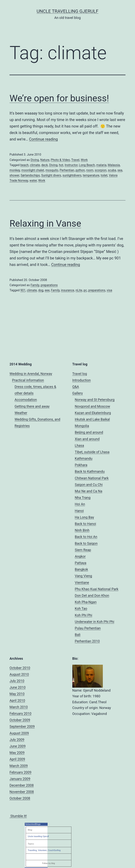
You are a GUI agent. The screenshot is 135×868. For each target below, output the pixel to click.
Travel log (80, 374)
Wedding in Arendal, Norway (31, 374)
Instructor (71, 165)
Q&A (76, 387)
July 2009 (17, 740)
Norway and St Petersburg (95, 400)
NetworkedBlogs (33, 824)
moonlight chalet (33, 170)
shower (14, 175)
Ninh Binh (82, 530)
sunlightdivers (72, 175)
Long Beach (87, 165)
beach (24, 165)
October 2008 (20, 798)
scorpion (101, 170)
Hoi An (80, 504)
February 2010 (20, 713)
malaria (101, 165)
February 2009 (20, 772)
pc (85, 290)
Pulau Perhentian (88, 628)
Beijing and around (89, 432)
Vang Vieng (83, 576)
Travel (75, 160)
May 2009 (17, 753)
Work (84, 160)
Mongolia (82, 426)
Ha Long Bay (84, 517)
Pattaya (81, 563)
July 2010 (17, 681)
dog (41, 290)
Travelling (32, 850)
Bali (78, 635)
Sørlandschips (30, 175)
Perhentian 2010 (87, 641)
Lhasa (79, 445)
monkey (15, 170)
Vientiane (82, 583)
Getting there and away (32, 406)
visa (109, 290)
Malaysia (114, 165)
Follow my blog (48, 863)
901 (23, 290)
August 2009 (19, 733)
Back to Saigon (86, 543)
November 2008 (22, 792)
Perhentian (67, 170)
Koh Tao (81, 608)
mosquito (52, 170)
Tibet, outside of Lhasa (92, 452)
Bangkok (81, 569)
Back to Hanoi (85, 524)
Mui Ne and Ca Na (89, 491)
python (80, 170)
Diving (35, 160)
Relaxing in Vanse (45, 223)
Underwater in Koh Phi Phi (95, 622)
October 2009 (20, 720)
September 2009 (22, 726)
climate (35, 165)
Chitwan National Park (92, 478)
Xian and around (87, 439)
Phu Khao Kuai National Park (97, 589)
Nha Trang (83, 498)
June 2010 (18, 687)
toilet (104, 175)
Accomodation (26, 400)
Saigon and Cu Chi (89, 485)
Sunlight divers (51, 175)
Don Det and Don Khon (92, 595)
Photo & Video (60, 160)
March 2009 (19, 766)
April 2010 (17, 700)
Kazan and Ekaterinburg (93, 413)
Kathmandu (84, 458)
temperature (91, 175)
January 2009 (20, 779)
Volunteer (42, 850)
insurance (67, 290)
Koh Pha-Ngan (86, 602)
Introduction (82, 380)
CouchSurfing (54, 850)
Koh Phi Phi (83, 615)
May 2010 (17, 694)
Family (35, 285)
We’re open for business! (59, 98)
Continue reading (44, 139)
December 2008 (22, 785)
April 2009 (17, 759)
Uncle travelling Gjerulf (38, 836)
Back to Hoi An (86, 537)
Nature (45, 160)
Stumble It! (18, 816)
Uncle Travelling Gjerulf (67, 11)
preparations (49, 285)
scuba (112, 170)
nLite (79, 290)
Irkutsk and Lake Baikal (92, 419)
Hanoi (79, 511)
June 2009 (18, 746)
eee (47, 290)
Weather (21, 413)
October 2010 (20, 668)
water (33, 180)
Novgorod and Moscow (93, 406)
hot (61, 165)
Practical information (28, 380)
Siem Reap (83, 550)
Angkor (80, 556)
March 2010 (19, 707)
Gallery (78, 393)
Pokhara (81, 465)
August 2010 (19, 674)
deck (45, 165)
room (90, 170)
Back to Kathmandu (90, 471)
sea (120, 170)
